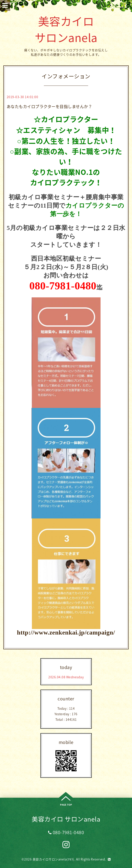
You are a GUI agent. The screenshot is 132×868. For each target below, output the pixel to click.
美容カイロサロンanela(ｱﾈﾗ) (53, 859)
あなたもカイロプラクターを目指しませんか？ (49, 106)
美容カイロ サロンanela (66, 29)
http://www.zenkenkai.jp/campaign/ (66, 632)
